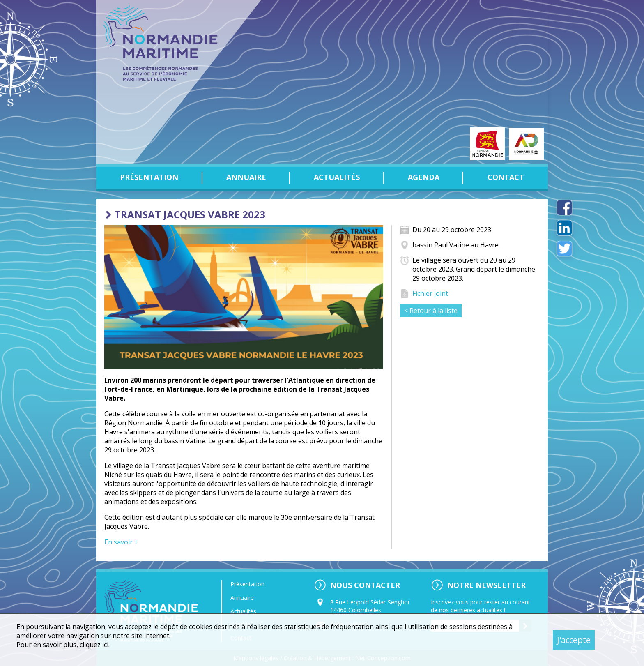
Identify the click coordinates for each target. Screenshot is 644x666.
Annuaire (246, 177)
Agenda (424, 177)
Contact (506, 177)
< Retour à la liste (431, 311)
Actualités (337, 177)
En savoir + (121, 542)
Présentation (149, 177)
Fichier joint (430, 293)
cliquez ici (94, 645)
